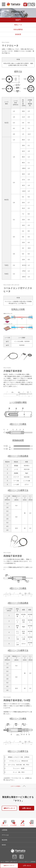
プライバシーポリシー (24, 862)
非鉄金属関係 (18, 29)
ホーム (2, 862)
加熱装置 (18, 34)
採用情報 (33, 862)
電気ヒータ (18, 25)
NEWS (7, 862)
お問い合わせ (27, 808)
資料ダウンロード (9, 808)
